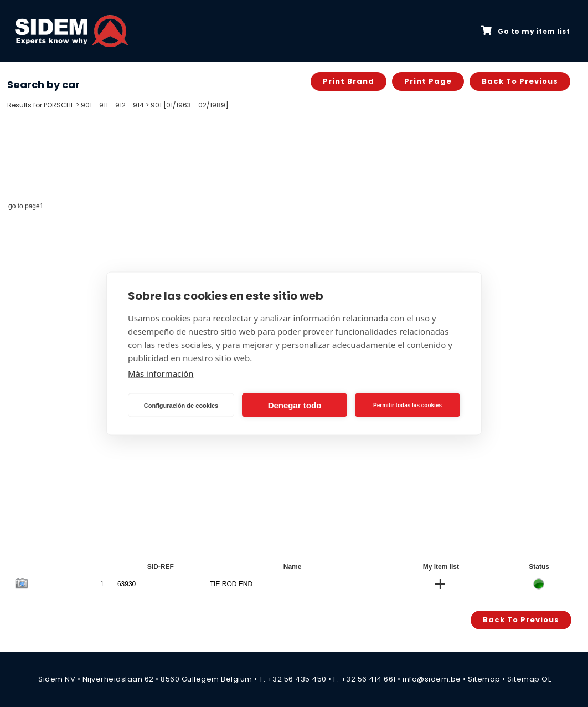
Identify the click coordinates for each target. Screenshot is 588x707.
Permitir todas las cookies (408, 405)
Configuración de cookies (181, 405)
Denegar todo (295, 405)
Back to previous (520, 81)
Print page (428, 81)
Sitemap (484, 679)
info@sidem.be (432, 679)
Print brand (349, 81)
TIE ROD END (231, 584)
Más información (161, 373)
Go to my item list (525, 31)
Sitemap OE (530, 679)
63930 (127, 584)
